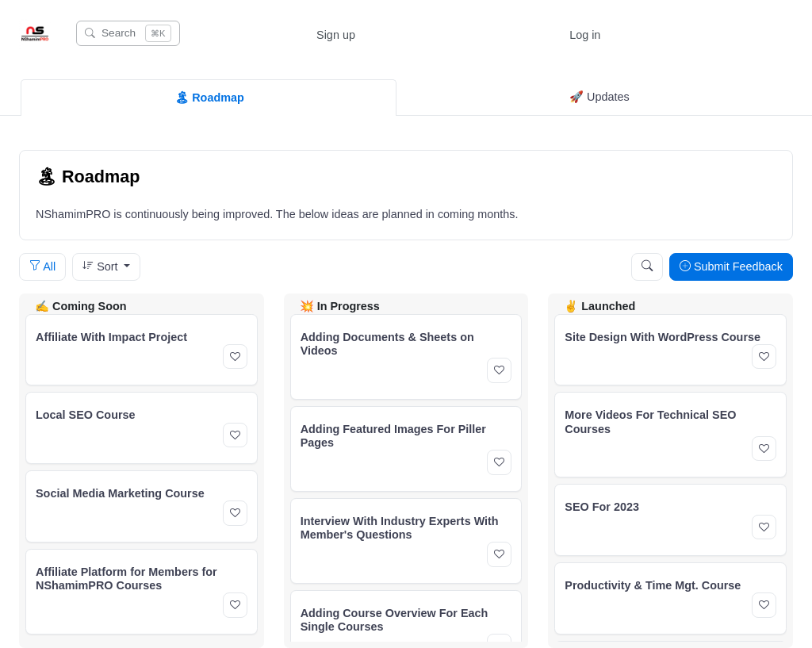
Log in (585, 35)
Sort (101, 266)
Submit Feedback (731, 266)
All (42, 266)
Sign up (336, 35)
